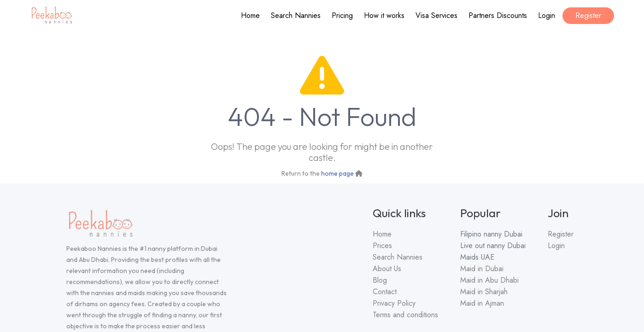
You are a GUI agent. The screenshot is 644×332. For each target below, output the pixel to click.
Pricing (342, 15)
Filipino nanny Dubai (491, 234)
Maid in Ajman (482, 303)
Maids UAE (477, 257)
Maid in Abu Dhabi (489, 280)
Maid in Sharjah (484, 292)
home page (337, 173)
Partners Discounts (498, 15)
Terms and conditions (405, 315)
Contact (385, 292)
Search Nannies (296, 15)
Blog (380, 280)
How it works (384, 15)
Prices (382, 246)
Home (250, 15)
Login (547, 15)
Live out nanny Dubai (493, 246)
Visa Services (436, 15)
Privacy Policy (394, 303)
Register (588, 15)
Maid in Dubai (482, 269)
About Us (387, 269)
